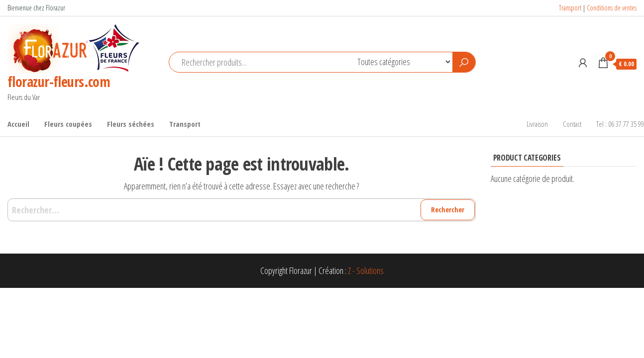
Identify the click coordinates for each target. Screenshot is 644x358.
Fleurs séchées (131, 124)
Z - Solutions (366, 270)
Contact (572, 124)
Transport (570, 8)
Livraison (537, 124)
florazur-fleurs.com (59, 82)
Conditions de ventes (612, 8)
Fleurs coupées (68, 124)
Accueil (18, 124)
